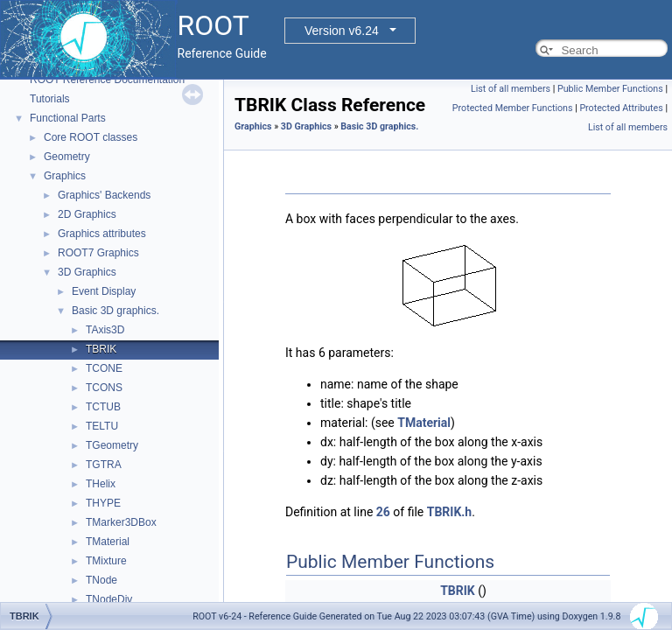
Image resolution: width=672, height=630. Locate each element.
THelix (101, 484)
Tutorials (50, 99)
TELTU (102, 426)
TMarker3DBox (121, 522)
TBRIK (101, 349)
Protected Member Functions (513, 108)
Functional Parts (68, 118)
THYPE (103, 503)
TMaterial (108, 542)
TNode (101, 580)
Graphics (65, 176)
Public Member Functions (610, 89)
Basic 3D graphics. (115, 311)
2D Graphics (87, 214)
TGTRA (104, 465)
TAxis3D (105, 330)
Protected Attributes (621, 108)
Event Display (104, 291)
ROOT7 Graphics (98, 253)
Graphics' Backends (104, 195)
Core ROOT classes (91, 137)
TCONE (104, 368)
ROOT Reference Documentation (107, 80)
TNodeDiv (109, 599)
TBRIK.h (449, 512)
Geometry (67, 157)
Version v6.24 (342, 31)
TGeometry (112, 445)
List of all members (511, 89)
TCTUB (103, 407)
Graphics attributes (102, 234)
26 (383, 512)
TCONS (104, 388)
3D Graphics (87, 272)
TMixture (106, 561)
